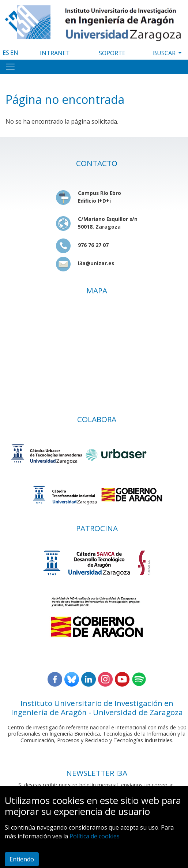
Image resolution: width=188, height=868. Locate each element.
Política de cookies (95, 836)
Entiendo (22, 859)
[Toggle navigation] (10, 67)
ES (6, 53)
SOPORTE (112, 53)
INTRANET (55, 53)
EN (14, 53)
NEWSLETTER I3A (97, 773)
